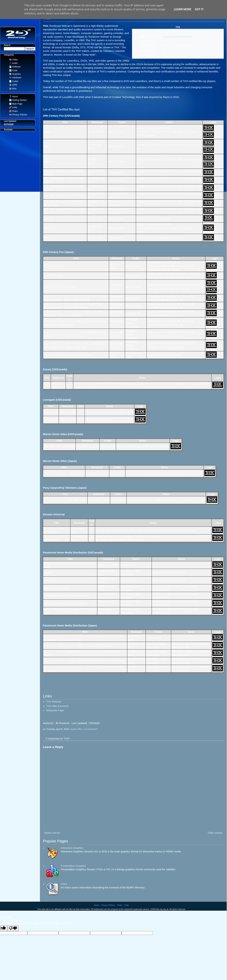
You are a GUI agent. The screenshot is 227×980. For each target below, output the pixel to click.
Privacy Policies (108, 905)
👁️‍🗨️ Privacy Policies (17, 115)
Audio (73, 729)
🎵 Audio (13, 63)
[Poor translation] (13, 928)
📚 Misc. (13, 89)
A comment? (91, 729)
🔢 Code (13, 70)
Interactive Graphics (72, 848)
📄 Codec (13, 81)
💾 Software (14, 67)
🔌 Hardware (15, 78)
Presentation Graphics (73, 866)
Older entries (215, 833)
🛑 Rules (13, 111)
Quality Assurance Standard (177, 37)
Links (127, 905)
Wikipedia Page (55, 710)
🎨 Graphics (14, 74)
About (97, 905)
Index (64, 884)
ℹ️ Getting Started (17, 100)
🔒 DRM (12, 85)
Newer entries (52, 833)
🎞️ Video (13, 60)
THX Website (54, 702)
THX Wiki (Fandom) (57, 706)
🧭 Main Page (15, 104)
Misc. (80, 729)
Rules (120, 905)
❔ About (13, 97)
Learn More (182, 9)
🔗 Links (13, 107)
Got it (199, 9)
